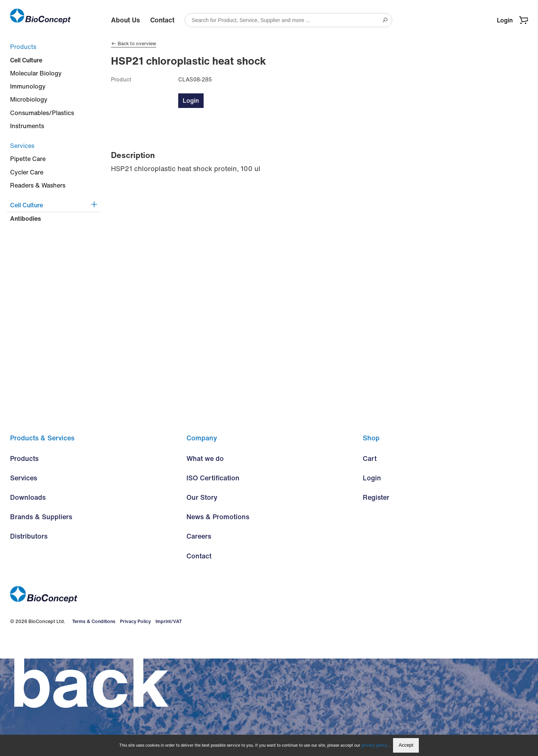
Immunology (28, 86)
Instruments (27, 126)
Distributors (29, 634)
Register (376, 595)
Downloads (28, 595)
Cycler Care (27, 172)
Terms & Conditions (93, 719)
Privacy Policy (134, 719)
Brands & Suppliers (41, 614)
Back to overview (134, 44)
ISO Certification (213, 576)
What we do (205, 556)
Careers (199, 634)
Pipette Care (28, 159)
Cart (370, 556)
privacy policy (375, 745)
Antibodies (26, 219)
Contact (162, 20)
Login (505, 20)
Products (23, 47)
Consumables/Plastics (42, 113)
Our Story (202, 595)
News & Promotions (218, 614)
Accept (406, 745)
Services (22, 146)
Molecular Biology (36, 73)
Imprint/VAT (167, 719)
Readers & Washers (38, 185)
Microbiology (29, 99)
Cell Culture (26, 60)
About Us (126, 20)
